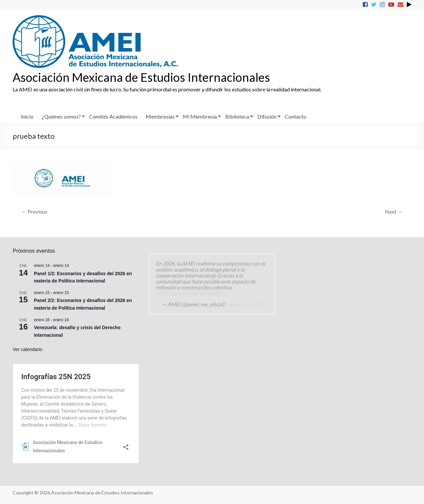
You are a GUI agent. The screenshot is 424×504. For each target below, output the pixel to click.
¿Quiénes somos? (61, 116)
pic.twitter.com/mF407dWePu (190, 293)
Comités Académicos (113, 116)
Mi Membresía (200, 116)
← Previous (34, 211)
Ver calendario (27, 349)
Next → (394, 211)
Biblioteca (237, 116)
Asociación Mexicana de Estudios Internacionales (141, 77)
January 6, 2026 (244, 304)
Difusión (267, 116)
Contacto (296, 116)
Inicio (27, 116)
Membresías (160, 116)
